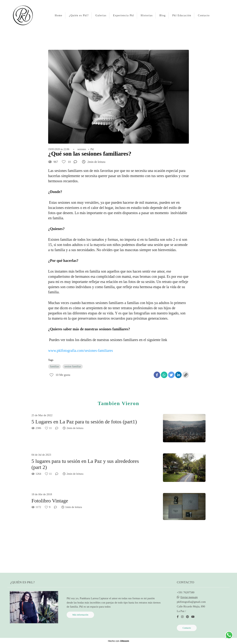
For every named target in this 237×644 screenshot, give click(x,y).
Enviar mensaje (189, 597)
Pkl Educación (182, 15)
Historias (147, 15)
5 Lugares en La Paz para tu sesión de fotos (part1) (84, 422)
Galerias (101, 15)
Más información (80, 615)
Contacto (204, 15)
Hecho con (118, 641)
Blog (163, 15)
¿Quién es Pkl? (79, 15)
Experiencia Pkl (124, 15)
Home (59, 15)
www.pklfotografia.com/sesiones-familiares (81, 350)
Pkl (92, 149)
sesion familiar (73, 366)
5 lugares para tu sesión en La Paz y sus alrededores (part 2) (85, 464)
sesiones (82, 149)
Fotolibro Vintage (50, 501)
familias (54, 366)
